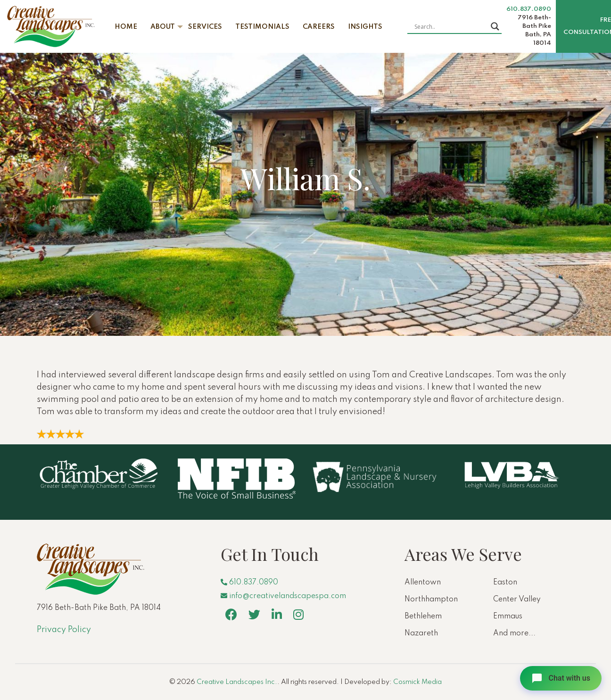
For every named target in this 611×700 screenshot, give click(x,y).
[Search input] (450, 26)
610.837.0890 (529, 9)
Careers (319, 27)
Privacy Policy (64, 630)
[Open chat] (561, 678)
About (163, 27)
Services (205, 27)
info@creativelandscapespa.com (283, 596)
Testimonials (262, 27)
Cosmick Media (417, 682)
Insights (365, 27)
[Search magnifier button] (495, 26)
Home (126, 27)
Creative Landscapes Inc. (237, 682)
